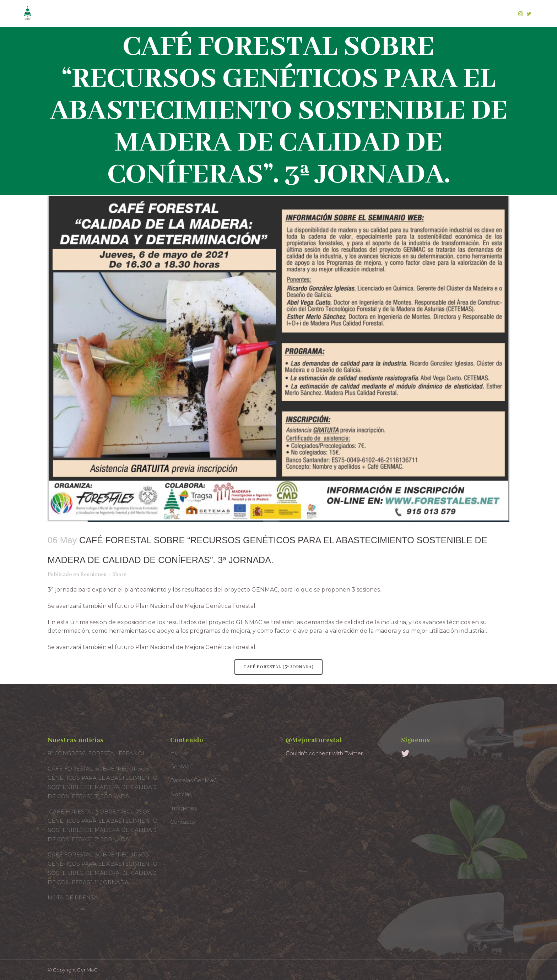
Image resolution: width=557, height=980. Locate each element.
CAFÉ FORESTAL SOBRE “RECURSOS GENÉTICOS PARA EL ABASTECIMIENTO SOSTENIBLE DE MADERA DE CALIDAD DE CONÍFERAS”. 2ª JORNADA (102, 825)
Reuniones (93, 575)
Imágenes (183, 808)
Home (179, 753)
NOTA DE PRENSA (73, 897)
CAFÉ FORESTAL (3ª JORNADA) (278, 667)
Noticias (181, 794)
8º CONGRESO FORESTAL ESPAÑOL (97, 753)
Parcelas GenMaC (194, 780)
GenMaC (182, 766)
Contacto (183, 822)
